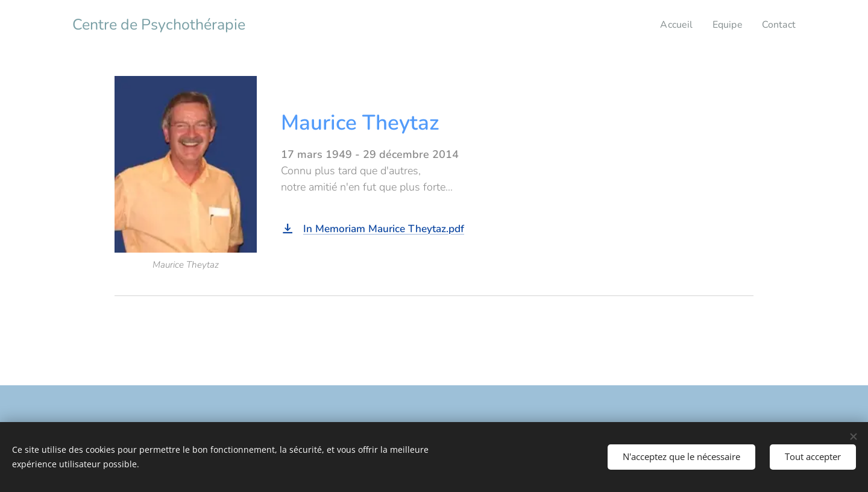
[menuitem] (674, 25)
